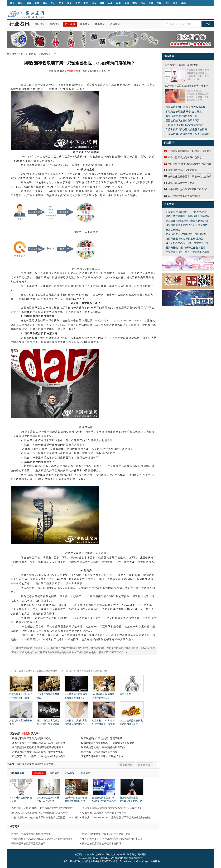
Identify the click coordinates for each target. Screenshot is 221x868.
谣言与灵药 (132, 693)
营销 (37, 3)
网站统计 (138, 858)
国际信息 (40, 24)
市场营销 (70, 24)
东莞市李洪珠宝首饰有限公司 (181, 116)
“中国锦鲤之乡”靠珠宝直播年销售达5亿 (104, 695)
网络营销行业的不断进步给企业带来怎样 (190, 164)
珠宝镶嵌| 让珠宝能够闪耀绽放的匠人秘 (187, 221)
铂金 (69, 3)
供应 (94, 3)
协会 (143, 3)
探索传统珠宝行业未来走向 (21, 721)
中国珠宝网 (72, 71)
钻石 (53, 3)
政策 (151, 3)
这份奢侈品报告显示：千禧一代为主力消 (190, 177)
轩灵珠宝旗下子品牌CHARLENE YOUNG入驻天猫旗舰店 (42, 839)
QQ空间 (20, 764)
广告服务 (89, 854)
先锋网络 (155, 861)
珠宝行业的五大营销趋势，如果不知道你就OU (49, 721)
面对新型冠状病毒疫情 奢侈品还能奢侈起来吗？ (38, 747)
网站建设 (110, 854)
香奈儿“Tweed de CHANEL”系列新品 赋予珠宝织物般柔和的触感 (116, 818)
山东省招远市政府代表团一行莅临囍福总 (188, 134)
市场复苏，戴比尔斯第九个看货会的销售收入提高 (39, 756)
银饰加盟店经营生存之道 (181, 183)
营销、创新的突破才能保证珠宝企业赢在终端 (106, 834)
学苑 (184, 3)
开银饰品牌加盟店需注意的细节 (28, 844)
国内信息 (55, 24)
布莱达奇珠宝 (173, 230)
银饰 (86, 3)
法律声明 (121, 854)
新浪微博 (29, 764)
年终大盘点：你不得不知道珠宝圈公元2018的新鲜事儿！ (112, 839)
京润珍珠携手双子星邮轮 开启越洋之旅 (102, 756)
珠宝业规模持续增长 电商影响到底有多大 (132, 721)
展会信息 (85, 24)
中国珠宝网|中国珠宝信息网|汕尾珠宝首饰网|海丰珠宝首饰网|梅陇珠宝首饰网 (26, 14)
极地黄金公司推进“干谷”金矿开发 (184, 112)
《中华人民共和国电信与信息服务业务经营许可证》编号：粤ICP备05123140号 (100, 861)
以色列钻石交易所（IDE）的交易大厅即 (187, 243)
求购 (102, 3)
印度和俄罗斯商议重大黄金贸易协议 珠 (187, 130)
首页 (12, 3)
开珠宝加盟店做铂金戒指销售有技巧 (102, 844)
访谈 (175, 3)
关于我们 (79, 854)
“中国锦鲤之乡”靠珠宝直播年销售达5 (188, 189)
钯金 (61, 3)
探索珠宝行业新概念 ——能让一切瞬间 (187, 212)
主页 (21, 54)
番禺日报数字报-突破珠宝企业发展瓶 (186, 248)
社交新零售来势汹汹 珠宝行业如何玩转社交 (76, 695)
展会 (45, 3)
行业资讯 (31, 54)
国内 (29, 3)
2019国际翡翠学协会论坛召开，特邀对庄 (190, 151)
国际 (20, 3)
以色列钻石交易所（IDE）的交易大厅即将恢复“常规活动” (42, 808)
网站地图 (142, 854)
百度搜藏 (49, 764)
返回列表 (127, 765)
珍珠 (78, 3)
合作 (110, 3)
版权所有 (100, 854)
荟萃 (135, 3)
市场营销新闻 (17, 773)
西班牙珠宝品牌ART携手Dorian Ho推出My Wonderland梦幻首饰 (49, 800)
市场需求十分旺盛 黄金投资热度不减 (185, 107)
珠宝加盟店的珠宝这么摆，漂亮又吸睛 (102, 738)
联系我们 (132, 854)
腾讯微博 (39, 764)
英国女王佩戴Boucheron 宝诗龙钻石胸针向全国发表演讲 (112, 808)
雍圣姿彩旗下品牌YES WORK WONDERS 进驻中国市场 (104, 800)
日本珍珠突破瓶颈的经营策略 (21, 798)
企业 (167, 3)
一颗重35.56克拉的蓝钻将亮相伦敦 (184, 125)
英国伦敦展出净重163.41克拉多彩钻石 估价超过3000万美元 (132, 800)
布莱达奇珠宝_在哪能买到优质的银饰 (186, 234)
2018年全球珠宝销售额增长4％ (184, 196)
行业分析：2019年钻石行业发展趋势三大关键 (104, 721)
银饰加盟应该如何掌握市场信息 (185, 157)
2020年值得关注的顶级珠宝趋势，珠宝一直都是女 (39, 743)
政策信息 (115, 24)
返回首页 (146, 765)
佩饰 (127, 3)
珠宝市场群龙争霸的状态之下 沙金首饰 (187, 225)
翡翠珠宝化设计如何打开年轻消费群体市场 (21, 695)
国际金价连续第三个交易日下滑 (183, 121)
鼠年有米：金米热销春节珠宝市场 (99, 752)
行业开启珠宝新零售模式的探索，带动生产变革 (37, 752)
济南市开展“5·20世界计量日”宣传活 (185, 239)
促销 (118, 3)
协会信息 (100, 24)
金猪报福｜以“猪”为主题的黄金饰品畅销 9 (76, 721)
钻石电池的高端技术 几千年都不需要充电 (104, 813)
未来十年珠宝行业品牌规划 (49, 695)
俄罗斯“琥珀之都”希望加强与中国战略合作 (76, 798)
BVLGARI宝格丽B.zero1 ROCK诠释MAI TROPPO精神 (40, 813)
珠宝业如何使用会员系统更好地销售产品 (103, 747)
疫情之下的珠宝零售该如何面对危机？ (33, 738)
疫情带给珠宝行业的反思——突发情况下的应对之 (108, 743)
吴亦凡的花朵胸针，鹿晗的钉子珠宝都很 (188, 216)
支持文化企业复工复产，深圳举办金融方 (188, 252)
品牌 (159, 3)
